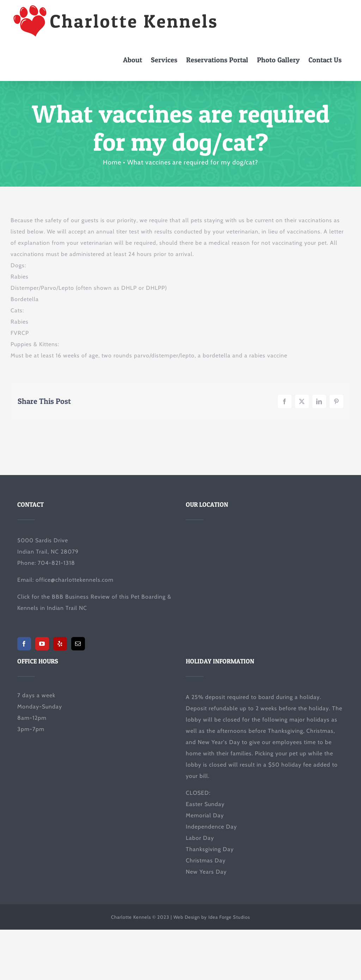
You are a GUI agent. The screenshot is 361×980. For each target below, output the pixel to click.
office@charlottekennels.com (75, 580)
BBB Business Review (81, 597)
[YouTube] (42, 644)
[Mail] (78, 644)
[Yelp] (60, 644)
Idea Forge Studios (229, 917)
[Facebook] (24, 644)
